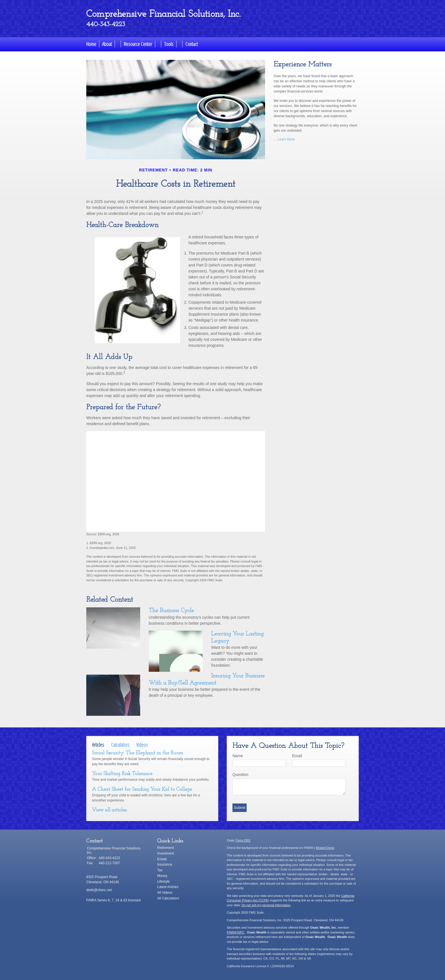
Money (162, 876)
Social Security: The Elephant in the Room (138, 753)
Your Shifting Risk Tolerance (122, 774)
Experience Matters (303, 65)
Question (240, 775)
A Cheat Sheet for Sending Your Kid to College (142, 789)
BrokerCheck (325, 848)
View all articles (109, 810)
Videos (142, 745)
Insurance (165, 864)
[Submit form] (240, 808)
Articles (98, 745)
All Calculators (168, 898)
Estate (162, 859)
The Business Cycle (171, 611)
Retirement (166, 848)
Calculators (120, 745)
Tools (169, 44)
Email (297, 756)
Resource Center (138, 44)
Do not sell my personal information (266, 905)
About (107, 44)
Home (91, 44)
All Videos (165, 893)
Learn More (286, 139)
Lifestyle (163, 882)
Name (238, 756)
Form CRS (243, 840)
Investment (166, 853)
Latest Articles (168, 887)
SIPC (241, 932)
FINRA (231, 932)
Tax (160, 870)
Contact (192, 44)
